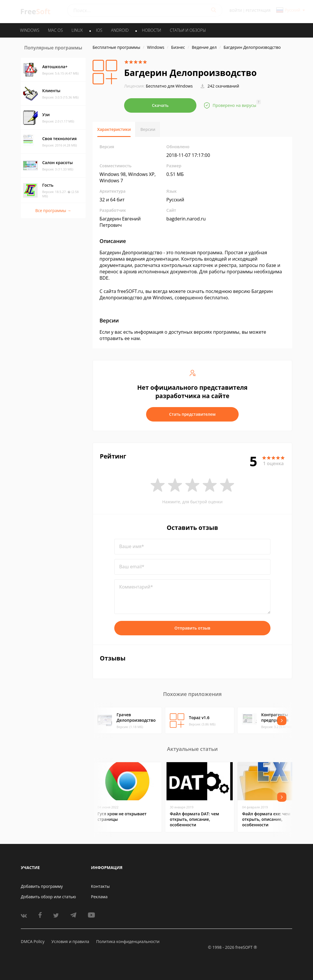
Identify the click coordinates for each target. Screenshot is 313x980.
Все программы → (53, 210)
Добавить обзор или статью (48, 897)
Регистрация (258, 11)
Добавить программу (42, 886)
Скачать (160, 105)
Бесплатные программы (116, 47)
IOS (99, 30)
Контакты (101, 886)
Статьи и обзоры (188, 30)
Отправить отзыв (192, 628)
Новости (152, 30)
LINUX (77, 30)
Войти (236, 11)
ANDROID (120, 30)
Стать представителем (193, 414)
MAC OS (55, 30)
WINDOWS (30, 30)
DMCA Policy (33, 941)
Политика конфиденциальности (128, 941)
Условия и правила (70, 941)
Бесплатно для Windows (169, 86)
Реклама (99, 897)
